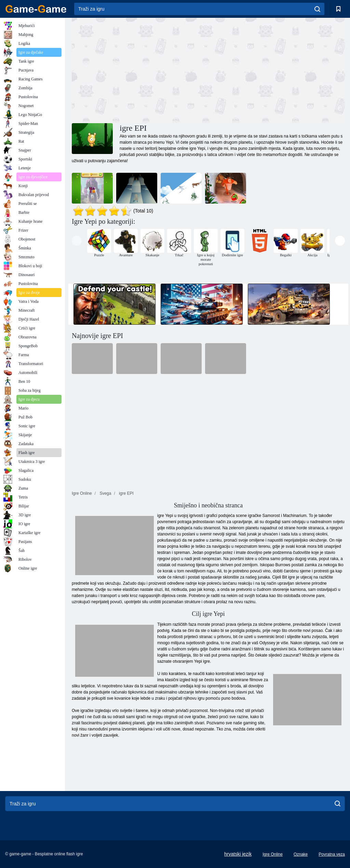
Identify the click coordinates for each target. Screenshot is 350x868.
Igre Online (273, 854)
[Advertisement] (140, 69)
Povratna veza (332, 854)
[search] (317, 9)
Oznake (301, 854)
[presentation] (77, 241)
